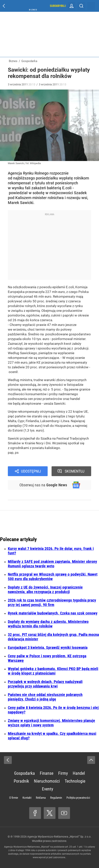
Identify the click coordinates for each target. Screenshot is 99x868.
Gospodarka (25, 773)
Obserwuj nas (43, 485)
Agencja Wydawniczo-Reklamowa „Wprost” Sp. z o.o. (59, 837)
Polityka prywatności (78, 798)
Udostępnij (31, 471)
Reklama (41, 798)
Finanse (47, 773)
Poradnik (21, 781)
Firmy (63, 773)
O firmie (14, 798)
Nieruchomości (47, 781)
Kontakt (27, 798)
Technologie (75, 781)
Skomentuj (75, 471)
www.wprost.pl (40, 857)
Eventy (48, 789)
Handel (79, 773)
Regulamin (56, 798)
